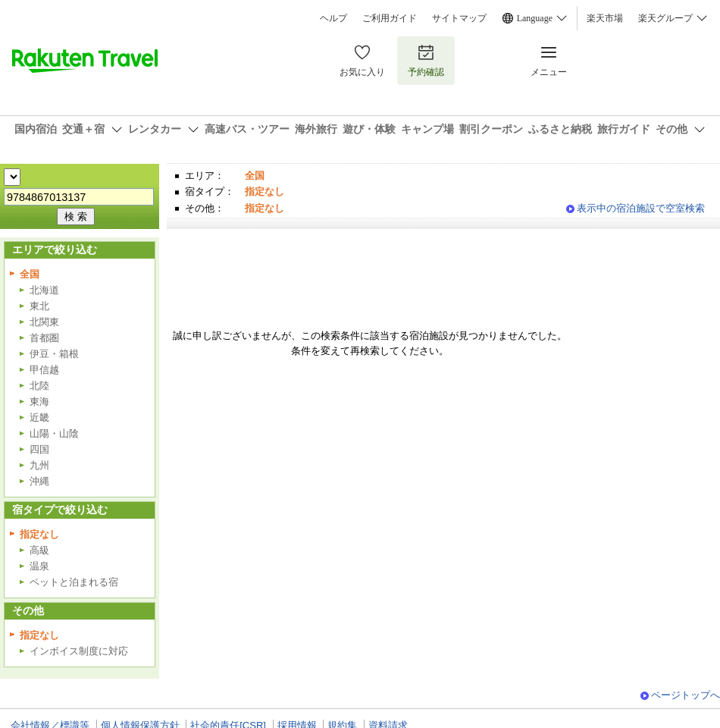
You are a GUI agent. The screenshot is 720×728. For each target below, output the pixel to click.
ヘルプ (333, 18)
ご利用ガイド (390, 18)
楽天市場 (605, 18)
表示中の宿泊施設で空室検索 (641, 208)
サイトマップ (459, 18)
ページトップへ (686, 695)
